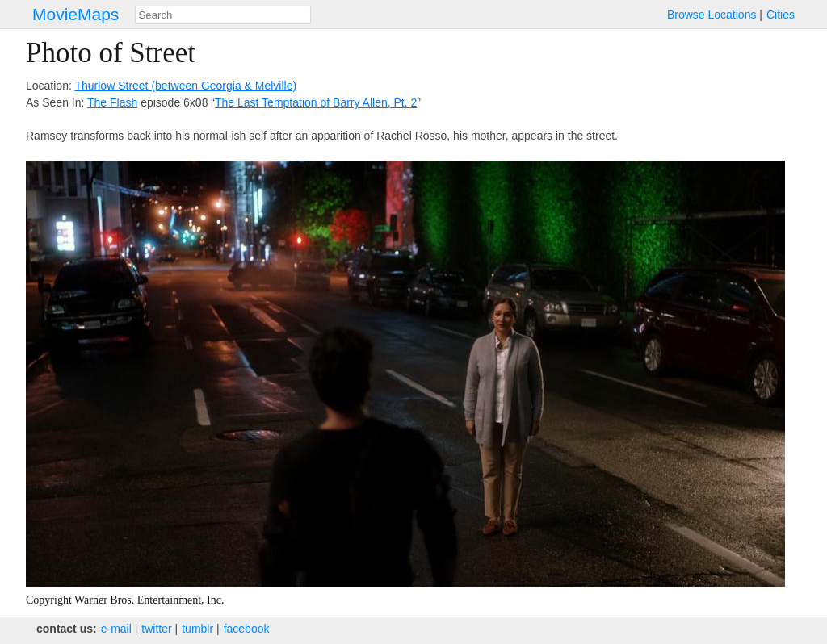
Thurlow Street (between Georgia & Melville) (185, 86)
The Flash (112, 102)
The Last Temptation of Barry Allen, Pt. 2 (316, 102)
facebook (247, 629)
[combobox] (223, 15)
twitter (156, 629)
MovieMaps (76, 14)
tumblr (197, 629)
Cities (781, 15)
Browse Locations (712, 15)
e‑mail (116, 629)
